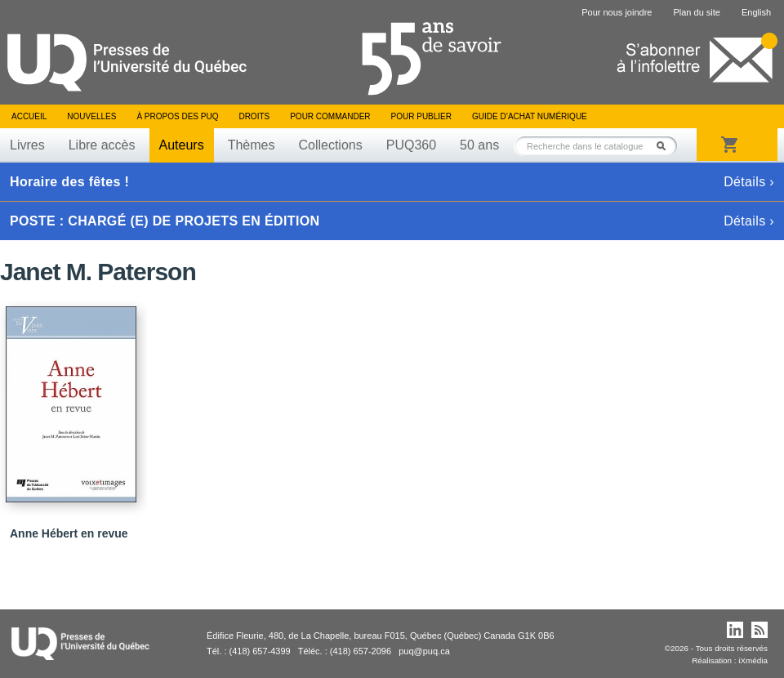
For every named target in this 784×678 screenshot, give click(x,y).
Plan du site (696, 12)
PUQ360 (411, 145)
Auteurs (182, 145)
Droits (254, 116)
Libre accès (102, 145)
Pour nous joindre (617, 12)
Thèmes (252, 145)
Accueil (29, 116)
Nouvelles (91, 116)
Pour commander (330, 116)
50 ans (479, 145)
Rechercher (666, 146)
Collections (330, 145)
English (756, 12)
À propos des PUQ (177, 116)
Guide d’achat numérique (530, 116)
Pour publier (421, 116)
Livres (27, 145)
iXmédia (753, 660)
